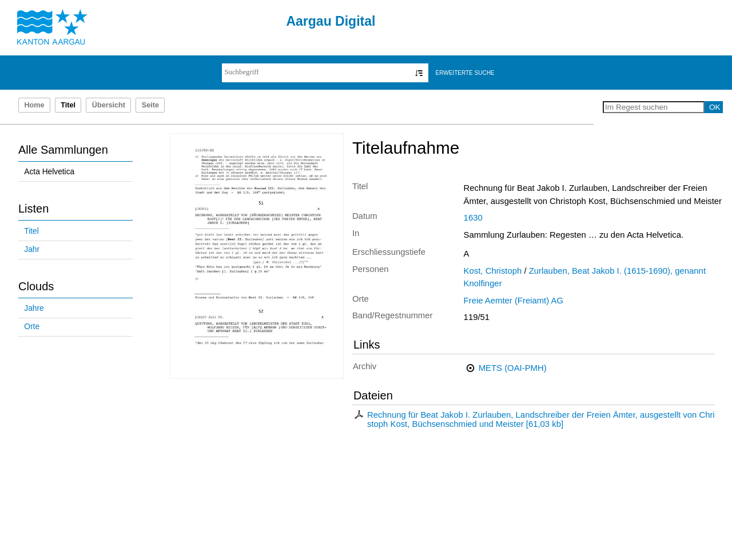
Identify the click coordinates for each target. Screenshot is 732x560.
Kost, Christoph (493, 271)
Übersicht (109, 105)
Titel (31, 231)
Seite (150, 105)
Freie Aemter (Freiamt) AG (514, 301)
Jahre (34, 308)
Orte (32, 327)
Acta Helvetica (49, 172)
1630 (473, 218)
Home (34, 105)
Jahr (32, 249)
